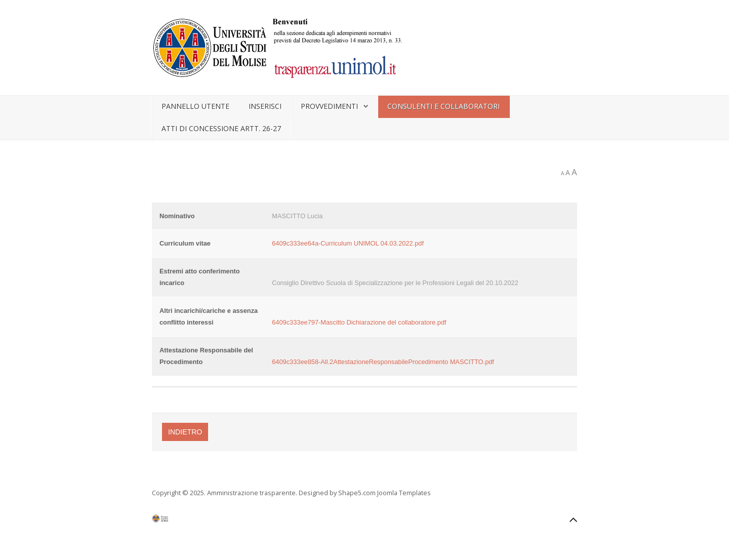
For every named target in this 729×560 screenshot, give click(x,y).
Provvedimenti (329, 106)
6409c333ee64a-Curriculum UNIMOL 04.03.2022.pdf (348, 243)
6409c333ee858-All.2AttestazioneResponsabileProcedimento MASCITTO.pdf (383, 362)
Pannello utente (195, 106)
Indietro (185, 432)
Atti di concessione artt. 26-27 (221, 128)
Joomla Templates (404, 493)
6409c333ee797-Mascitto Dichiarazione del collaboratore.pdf (359, 322)
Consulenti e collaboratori (443, 106)
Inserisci (265, 106)
